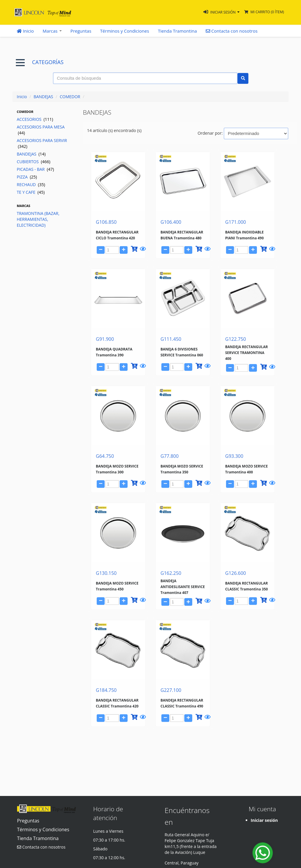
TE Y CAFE (31, 192)
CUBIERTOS (34, 162)
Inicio (25, 31)
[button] (221, 12)
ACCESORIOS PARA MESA (41, 130)
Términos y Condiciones (125, 31)
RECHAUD (31, 185)
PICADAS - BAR (35, 169)
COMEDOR (70, 97)
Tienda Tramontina (177, 31)
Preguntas (81, 31)
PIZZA (27, 177)
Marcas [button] (52, 31)
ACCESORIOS (35, 119)
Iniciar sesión (264, 820)
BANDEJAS (43, 97)
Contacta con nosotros (41, 847)
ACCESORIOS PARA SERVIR (42, 143)
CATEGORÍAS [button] (40, 62)
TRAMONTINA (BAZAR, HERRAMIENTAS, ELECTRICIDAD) (38, 219)
